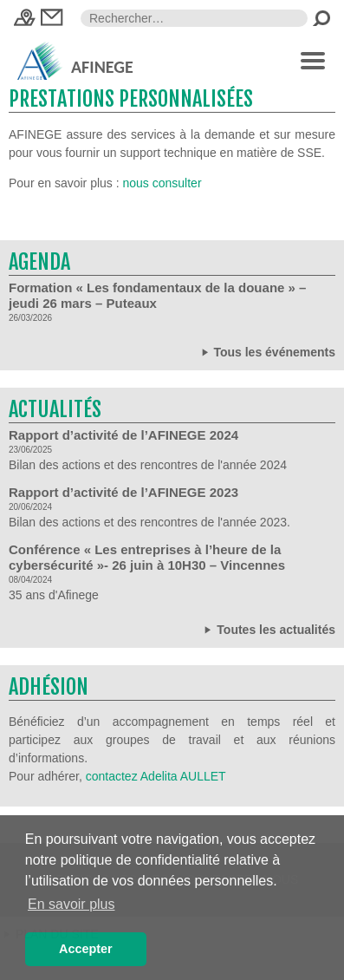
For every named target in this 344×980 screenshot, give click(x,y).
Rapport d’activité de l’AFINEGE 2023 (123, 492)
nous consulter (162, 183)
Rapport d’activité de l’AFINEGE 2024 (123, 435)
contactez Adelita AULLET (156, 776)
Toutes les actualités (268, 629)
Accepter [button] (86, 949)
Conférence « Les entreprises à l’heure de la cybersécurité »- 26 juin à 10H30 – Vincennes (147, 557)
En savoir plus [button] (71, 904)
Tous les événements (267, 352)
